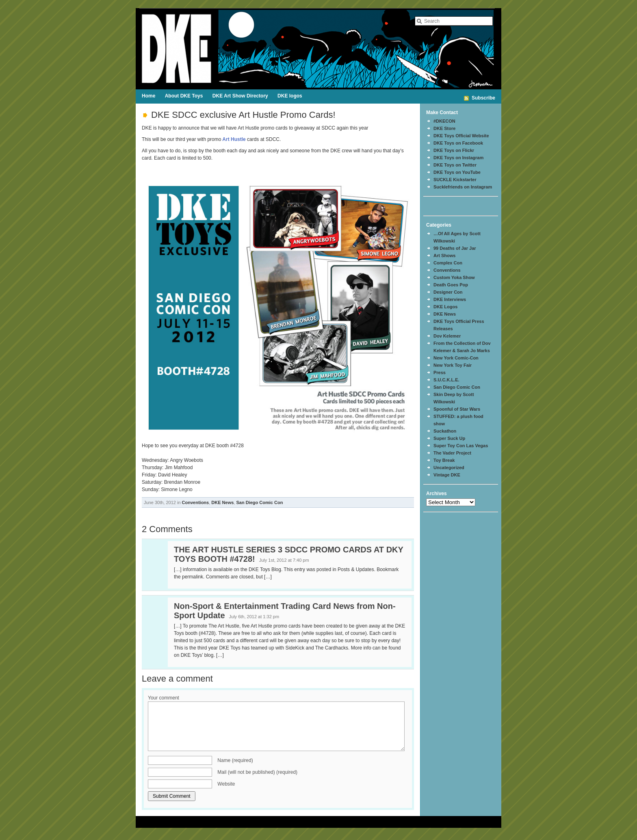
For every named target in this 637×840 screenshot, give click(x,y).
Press (440, 372)
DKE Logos (445, 307)
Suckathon (445, 431)
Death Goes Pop (451, 285)
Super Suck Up (449, 438)
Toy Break (444, 460)
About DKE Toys (184, 96)
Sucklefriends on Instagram (463, 187)
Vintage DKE (447, 475)
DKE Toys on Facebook (458, 143)
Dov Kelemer (447, 336)
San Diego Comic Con (259, 502)
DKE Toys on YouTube (457, 172)
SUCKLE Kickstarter (455, 180)
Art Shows (444, 255)
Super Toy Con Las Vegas (461, 446)
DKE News (222, 502)
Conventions (196, 502)
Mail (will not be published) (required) (257, 772)
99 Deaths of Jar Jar (455, 248)
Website (226, 784)
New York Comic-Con (456, 358)
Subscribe (483, 98)
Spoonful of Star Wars (457, 409)
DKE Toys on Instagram (458, 158)
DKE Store (444, 128)
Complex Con (448, 263)
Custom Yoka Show (454, 277)
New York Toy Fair (453, 365)
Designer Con (448, 292)
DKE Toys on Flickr (454, 150)
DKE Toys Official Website (461, 136)
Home (148, 96)
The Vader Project (452, 453)
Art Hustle (233, 139)
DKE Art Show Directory (240, 96)
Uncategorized (449, 468)
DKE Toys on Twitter (455, 165)
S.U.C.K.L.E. (446, 380)
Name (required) (235, 760)
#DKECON (444, 121)
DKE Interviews (450, 299)
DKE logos (290, 96)
